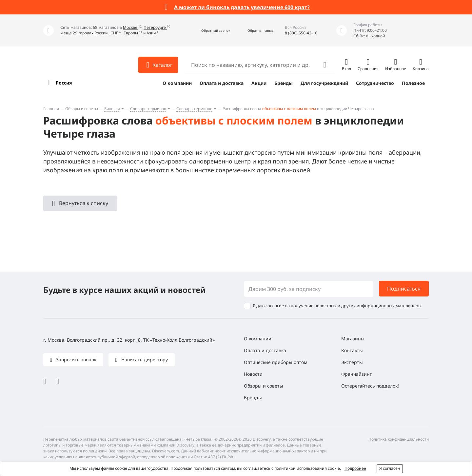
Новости (253, 374)
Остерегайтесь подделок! (370, 386)
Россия (64, 83)
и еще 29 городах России (84, 33)
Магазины (353, 339)
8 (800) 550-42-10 (301, 33)
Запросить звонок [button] (76, 360)
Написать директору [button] (144, 360)
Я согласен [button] (390, 468)
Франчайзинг (356, 374)
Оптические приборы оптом (276, 362)
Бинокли (112, 109)
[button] (209, 31)
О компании (177, 83)
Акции (259, 83)
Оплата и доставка (222, 83)
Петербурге (155, 27)
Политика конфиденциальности (399, 439)
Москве (131, 27)
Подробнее (355, 468)
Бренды (284, 83)
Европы (131, 33)
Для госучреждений (324, 83)
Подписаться (404, 289)
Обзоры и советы (82, 109)
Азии (151, 33)
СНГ (114, 33)
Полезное (413, 83)
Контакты (352, 350)
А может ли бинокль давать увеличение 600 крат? (242, 7)
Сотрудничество (375, 83)
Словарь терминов (148, 109)
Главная (51, 109)
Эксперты (352, 362)
